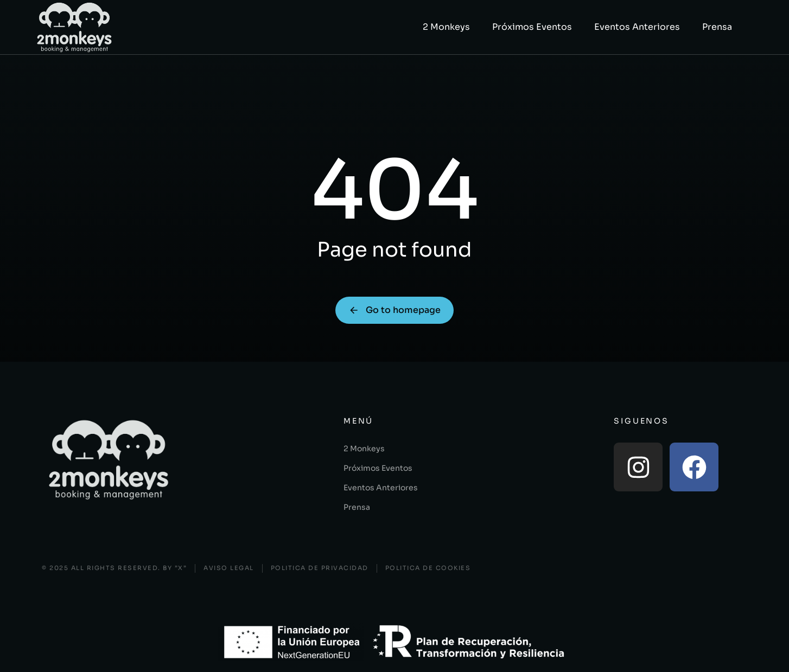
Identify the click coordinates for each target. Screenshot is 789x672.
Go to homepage (394, 310)
